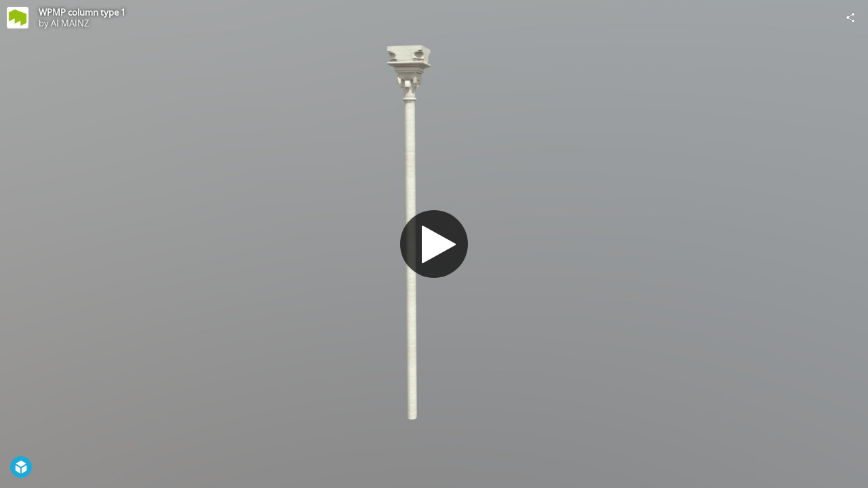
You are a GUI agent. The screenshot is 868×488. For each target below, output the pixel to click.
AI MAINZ (70, 23)
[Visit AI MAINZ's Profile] (18, 18)
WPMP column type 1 (82, 12)
